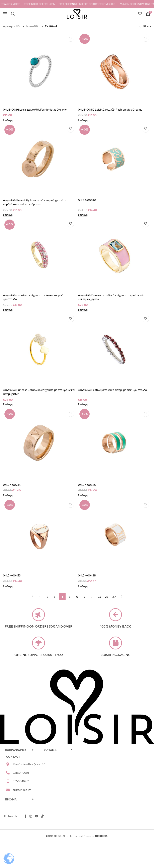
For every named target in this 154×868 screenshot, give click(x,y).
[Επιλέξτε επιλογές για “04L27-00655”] (83, 495)
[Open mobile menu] (5, 14)
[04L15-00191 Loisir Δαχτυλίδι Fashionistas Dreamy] (40, 69)
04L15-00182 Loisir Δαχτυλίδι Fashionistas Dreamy (110, 109)
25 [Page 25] (99, 597)
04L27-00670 (87, 200)
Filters (147, 26)
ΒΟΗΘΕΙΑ (50, 750)
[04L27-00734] (40, 444)
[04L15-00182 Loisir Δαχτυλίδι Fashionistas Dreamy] (114, 69)
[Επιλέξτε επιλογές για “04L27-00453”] (8, 586)
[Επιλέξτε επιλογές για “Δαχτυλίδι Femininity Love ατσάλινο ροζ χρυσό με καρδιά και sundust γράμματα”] (8, 215)
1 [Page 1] (40, 597)
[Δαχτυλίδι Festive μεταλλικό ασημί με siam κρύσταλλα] (114, 349)
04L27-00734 (12, 485)
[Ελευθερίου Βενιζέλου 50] (8, 765)
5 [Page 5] (70, 597)
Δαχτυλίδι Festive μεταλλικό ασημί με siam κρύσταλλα (112, 390)
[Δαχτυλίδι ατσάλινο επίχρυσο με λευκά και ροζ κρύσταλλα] (40, 255)
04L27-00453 (12, 575)
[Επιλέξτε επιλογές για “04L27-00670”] (83, 215)
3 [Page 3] (55, 597)
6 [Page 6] (77, 597)
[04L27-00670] (114, 160)
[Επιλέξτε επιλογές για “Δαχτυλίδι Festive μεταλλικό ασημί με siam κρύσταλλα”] (83, 405)
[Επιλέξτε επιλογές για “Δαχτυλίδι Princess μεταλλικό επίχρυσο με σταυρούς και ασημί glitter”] (8, 405)
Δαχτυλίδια (33, 26)
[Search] (13, 14)
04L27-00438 (87, 575)
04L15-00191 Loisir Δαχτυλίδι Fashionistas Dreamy (35, 109)
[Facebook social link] (25, 817)
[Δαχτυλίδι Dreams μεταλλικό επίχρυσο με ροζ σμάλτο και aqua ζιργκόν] (114, 255)
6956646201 (21, 782)
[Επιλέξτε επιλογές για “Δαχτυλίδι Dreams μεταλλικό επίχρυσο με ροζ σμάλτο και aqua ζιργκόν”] (83, 310)
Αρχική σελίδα (12, 26)
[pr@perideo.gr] (8, 791)
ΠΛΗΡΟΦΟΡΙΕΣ (16, 750)
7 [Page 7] (85, 597)
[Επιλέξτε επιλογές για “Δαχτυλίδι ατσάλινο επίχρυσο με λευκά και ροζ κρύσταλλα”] (8, 310)
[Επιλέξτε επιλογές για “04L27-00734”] (8, 495)
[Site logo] (77, 13)
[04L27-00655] (114, 444)
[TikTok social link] (42, 817)
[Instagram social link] (31, 817)
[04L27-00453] (40, 535)
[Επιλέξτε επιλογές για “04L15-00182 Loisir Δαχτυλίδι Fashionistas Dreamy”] (83, 120)
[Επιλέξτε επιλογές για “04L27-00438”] (83, 586)
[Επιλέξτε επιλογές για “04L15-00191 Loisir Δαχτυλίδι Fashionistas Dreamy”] (8, 120)
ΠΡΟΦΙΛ (11, 800)
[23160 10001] (8, 774)
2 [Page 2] (47, 597)
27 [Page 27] (114, 597)
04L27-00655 (87, 485)
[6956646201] (8, 782)
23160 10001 (21, 773)
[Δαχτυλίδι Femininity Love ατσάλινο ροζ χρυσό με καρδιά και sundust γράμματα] (40, 160)
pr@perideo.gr (22, 790)
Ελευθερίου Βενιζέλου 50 (29, 765)
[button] (19, 751)
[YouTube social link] (36, 817)
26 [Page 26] (107, 597)
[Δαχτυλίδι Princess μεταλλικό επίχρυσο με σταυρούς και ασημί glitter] (40, 349)
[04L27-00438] (114, 535)
